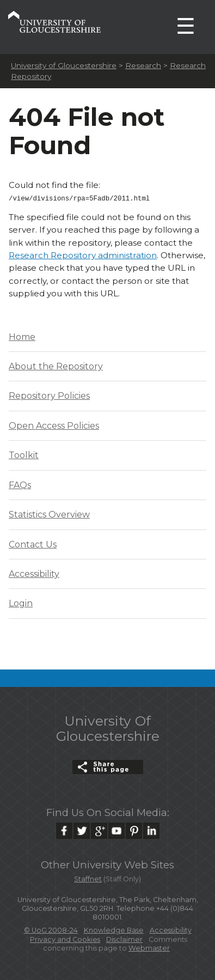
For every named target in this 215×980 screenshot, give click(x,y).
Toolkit (24, 454)
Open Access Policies (54, 425)
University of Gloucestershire (64, 65)
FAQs (20, 484)
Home (22, 336)
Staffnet (88, 878)
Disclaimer (124, 938)
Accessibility (34, 573)
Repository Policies (49, 395)
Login (21, 602)
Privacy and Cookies (65, 938)
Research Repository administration (83, 254)
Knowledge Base (114, 929)
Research (143, 65)
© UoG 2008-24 (51, 929)
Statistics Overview (49, 513)
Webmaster (149, 947)
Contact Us (33, 543)
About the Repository (56, 365)
